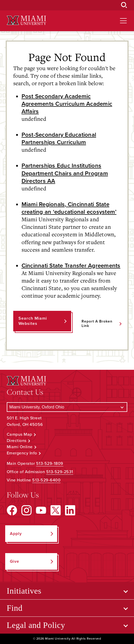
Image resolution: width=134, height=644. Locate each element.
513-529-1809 (50, 464)
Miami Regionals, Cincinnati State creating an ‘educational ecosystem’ (69, 208)
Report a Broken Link (97, 324)
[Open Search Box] (124, 5)
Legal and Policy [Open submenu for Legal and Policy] (36, 625)
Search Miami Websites (33, 321)
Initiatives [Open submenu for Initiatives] (24, 591)
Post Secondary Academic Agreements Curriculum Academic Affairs (67, 104)
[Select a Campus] (67, 407)
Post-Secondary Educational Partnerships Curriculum (59, 138)
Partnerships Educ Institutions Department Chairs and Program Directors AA (65, 173)
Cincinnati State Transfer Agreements (71, 266)
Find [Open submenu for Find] (15, 608)
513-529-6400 (46, 480)
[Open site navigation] (123, 21)
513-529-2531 (60, 472)
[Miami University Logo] (26, 20)
